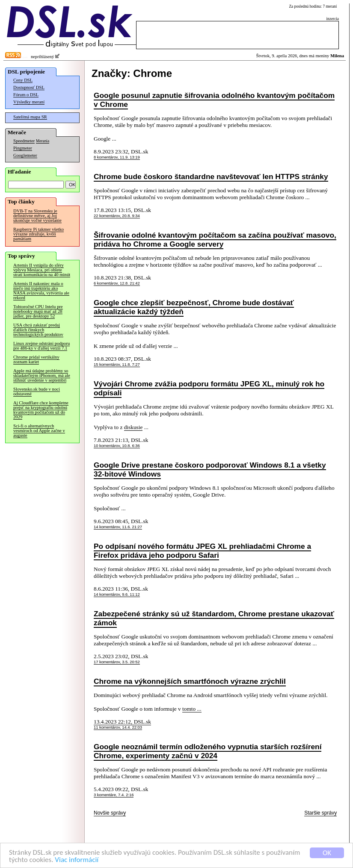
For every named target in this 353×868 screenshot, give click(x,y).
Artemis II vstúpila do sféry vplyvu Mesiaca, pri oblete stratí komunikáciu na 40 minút (42, 270)
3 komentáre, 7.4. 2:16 (114, 795)
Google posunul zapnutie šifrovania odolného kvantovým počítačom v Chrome (214, 100)
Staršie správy (320, 813)
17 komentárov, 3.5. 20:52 (117, 662)
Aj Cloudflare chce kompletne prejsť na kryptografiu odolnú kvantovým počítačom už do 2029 (41, 410)
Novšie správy (110, 813)
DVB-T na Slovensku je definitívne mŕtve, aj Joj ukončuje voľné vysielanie (37, 216)
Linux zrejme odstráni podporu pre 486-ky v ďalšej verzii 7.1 (42, 346)
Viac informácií (77, 860)
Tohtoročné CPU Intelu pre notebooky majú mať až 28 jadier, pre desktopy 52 (38, 311)
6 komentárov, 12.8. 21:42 (117, 283)
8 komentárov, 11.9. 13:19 (117, 157)
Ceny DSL (23, 80)
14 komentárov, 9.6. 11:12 (117, 594)
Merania (43, 141)
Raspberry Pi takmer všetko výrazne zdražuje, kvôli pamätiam (39, 234)
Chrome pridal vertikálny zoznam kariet (36, 359)
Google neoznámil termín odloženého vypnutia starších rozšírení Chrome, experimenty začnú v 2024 (208, 751)
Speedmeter (24, 141)
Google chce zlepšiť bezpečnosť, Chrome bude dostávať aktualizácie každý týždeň (194, 307)
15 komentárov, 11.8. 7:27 (117, 365)
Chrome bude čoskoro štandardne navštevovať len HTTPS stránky (211, 177)
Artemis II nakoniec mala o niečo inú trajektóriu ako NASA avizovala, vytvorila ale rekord (41, 291)
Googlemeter (25, 155)
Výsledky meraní (29, 102)
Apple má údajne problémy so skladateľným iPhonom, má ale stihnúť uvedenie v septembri (42, 375)
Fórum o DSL (26, 95)
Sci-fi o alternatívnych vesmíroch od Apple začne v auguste (39, 431)
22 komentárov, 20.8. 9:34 (117, 216)
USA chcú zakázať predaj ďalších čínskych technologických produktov (38, 330)
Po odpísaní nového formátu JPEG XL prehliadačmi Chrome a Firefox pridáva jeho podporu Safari (202, 551)
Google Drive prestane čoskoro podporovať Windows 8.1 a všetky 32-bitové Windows (210, 469)
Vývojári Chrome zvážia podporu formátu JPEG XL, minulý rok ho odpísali (209, 388)
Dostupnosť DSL (29, 87)
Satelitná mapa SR (30, 117)
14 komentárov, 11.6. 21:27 (118, 527)
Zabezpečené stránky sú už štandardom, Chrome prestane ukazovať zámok (214, 618)
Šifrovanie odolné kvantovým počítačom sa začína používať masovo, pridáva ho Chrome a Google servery (215, 240)
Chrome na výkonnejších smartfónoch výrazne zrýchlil (190, 681)
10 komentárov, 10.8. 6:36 (117, 446)
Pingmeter (23, 148)
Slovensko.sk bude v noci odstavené (37, 391)
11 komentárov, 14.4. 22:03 (118, 727)
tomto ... (192, 709)
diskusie (133, 427)
